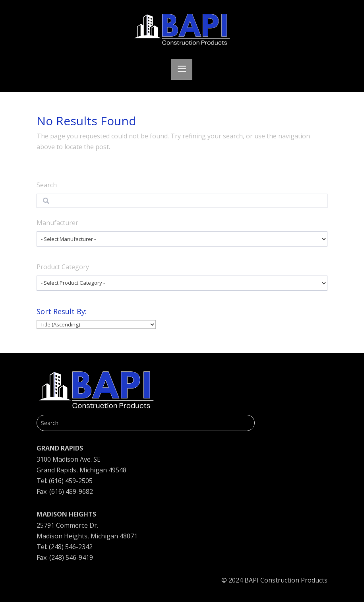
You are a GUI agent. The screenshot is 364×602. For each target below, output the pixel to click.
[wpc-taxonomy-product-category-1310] (182, 283)
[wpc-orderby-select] (96, 325)
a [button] (182, 69)
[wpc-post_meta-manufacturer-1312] (182, 239)
